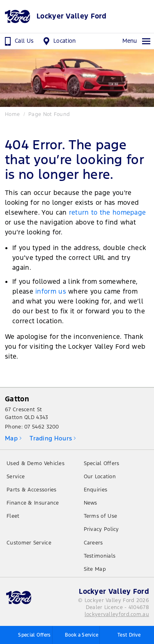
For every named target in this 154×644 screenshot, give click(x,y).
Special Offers (102, 463)
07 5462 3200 (42, 427)
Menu (137, 41)
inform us (51, 291)
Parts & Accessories (32, 490)
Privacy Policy (101, 529)
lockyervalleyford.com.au (117, 614)
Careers (93, 543)
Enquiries (96, 490)
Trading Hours (51, 438)
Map (11, 438)
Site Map (95, 569)
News (91, 503)
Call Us (18, 41)
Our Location (100, 477)
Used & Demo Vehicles (36, 463)
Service (16, 477)
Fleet (13, 516)
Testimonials (100, 556)
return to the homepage (108, 212)
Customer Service (29, 543)
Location (59, 41)
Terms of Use (101, 516)
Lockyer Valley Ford (72, 16)
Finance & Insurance (33, 503)
